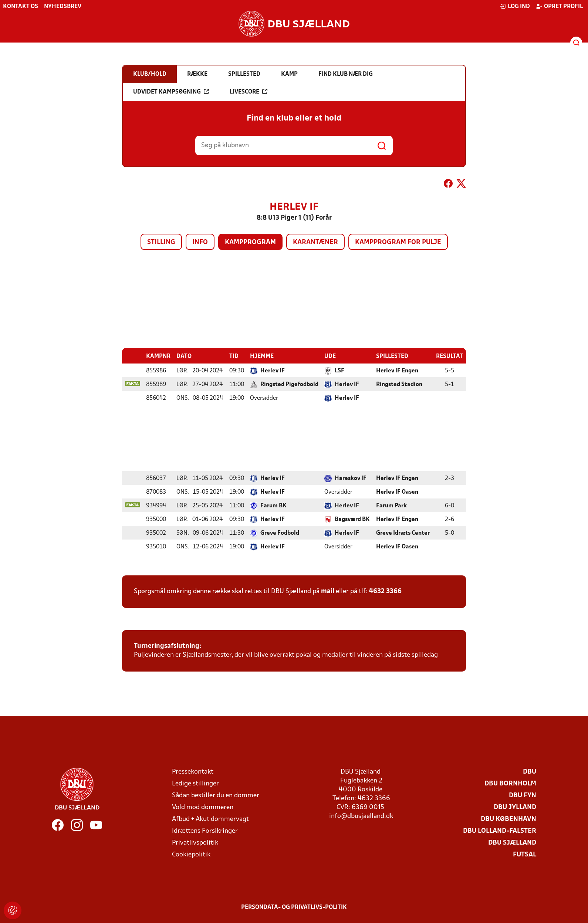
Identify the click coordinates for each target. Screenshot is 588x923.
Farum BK (273, 506)
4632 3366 (385, 591)
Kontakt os (21, 7)
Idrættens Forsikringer (205, 831)
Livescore (249, 92)
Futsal (525, 854)
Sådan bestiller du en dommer (216, 795)
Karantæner (315, 242)
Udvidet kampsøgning (171, 92)
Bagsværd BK (352, 519)
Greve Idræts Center (403, 533)
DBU (530, 772)
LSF (339, 371)
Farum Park (391, 506)
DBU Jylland (515, 807)
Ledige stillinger (195, 783)
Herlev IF (273, 371)
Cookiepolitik (191, 854)
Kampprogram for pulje (398, 242)
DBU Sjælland (512, 843)
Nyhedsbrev (63, 7)
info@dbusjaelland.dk (361, 816)
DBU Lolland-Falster (500, 831)
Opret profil (559, 6)
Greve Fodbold (280, 533)
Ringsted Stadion (399, 384)
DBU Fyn (523, 795)
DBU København (508, 819)
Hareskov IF (351, 478)
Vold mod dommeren (203, 807)
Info (200, 242)
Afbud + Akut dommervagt (210, 819)
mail (328, 591)
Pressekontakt (193, 772)
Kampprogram (250, 242)
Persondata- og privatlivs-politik (294, 907)
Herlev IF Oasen (397, 492)
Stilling (161, 242)
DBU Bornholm (510, 783)
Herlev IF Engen (397, 371)
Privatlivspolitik (195, 843)
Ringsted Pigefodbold (289, 384)
